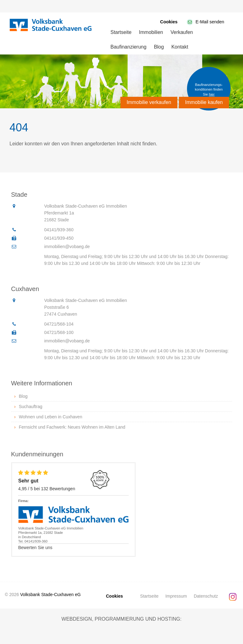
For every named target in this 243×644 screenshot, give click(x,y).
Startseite (121, 32)
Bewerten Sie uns (35, 548)
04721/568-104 (59, 324)
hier (212, 94)
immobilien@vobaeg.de (67, 247)
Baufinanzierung (129, 47)
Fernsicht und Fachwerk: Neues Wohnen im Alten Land (72, 427)
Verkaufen (182, 32)
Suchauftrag (31, 407)
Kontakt (180, 47)
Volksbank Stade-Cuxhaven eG (51, 595)
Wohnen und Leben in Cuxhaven (51, 417)
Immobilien (151, 32)
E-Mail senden (210, 22)
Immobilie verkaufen (149, 102)
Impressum (176, 596)
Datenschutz (206, 596)
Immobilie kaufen (204, 102)
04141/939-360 (59, 230)
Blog (159, 47)
